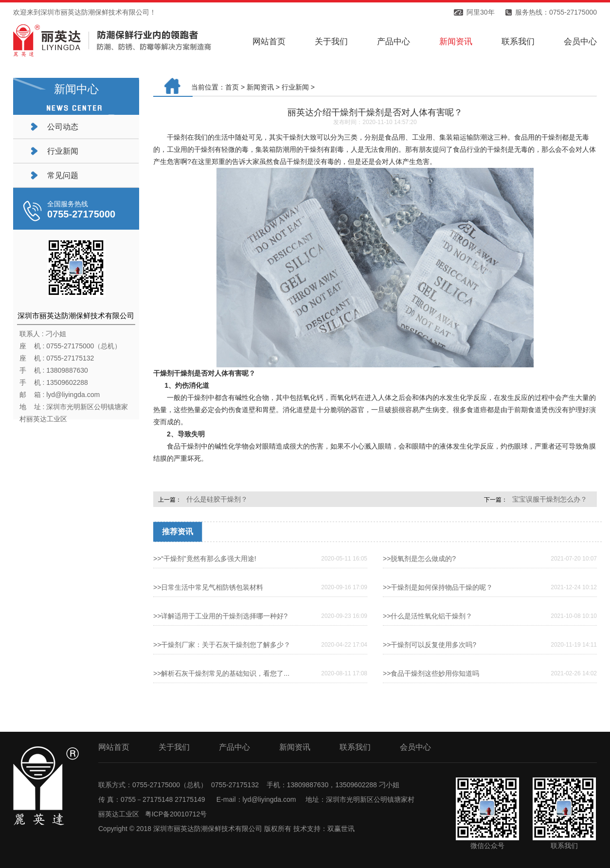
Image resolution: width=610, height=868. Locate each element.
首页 (232, 87)
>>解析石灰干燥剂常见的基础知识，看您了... (221, 673)
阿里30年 (481, 12)
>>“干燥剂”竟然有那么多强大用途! (205, 559)
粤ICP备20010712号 (176, 814)
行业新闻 (63, 151)
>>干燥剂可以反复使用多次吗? (430, 645)
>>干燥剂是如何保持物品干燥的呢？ (438, 587)
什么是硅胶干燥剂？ (217, 499)
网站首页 (269, 42)
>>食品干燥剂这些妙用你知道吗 (431, 673)
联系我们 (518, 42)
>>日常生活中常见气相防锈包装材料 (208, 587)
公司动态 (63, 127)
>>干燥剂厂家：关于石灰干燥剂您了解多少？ (222, 645)
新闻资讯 (456, 42)
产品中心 (394, 42)
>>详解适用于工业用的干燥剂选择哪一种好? (220, 616)
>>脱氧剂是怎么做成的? (419, 559)
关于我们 (331, 42)
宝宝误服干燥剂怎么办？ (550, 499)
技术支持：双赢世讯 (324, 829)
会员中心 (580, 42)
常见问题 (63, 175)
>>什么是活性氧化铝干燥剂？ (428, 616)
